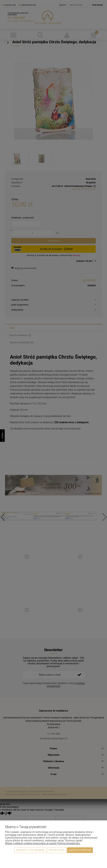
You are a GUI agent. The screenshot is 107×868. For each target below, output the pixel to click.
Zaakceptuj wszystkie (80, 850)
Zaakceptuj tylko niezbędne (30, 850)
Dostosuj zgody (57, 850)
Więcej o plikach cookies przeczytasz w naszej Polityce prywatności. (43, 843)
